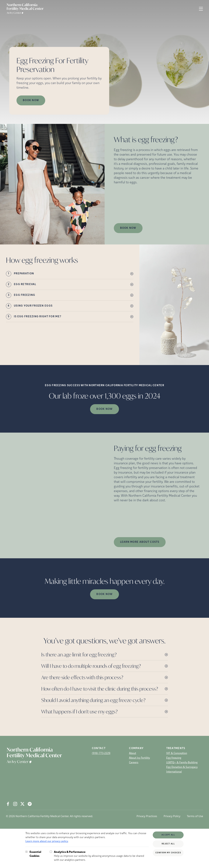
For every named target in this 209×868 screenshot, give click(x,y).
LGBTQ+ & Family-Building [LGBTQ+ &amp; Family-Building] (182, 763)
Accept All (168, 835)
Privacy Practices (147, 816)
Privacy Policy (172, 816)
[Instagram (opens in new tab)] (15, 804)
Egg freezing (174, 758)
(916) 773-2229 (101, 753)
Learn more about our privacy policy (47, 841)
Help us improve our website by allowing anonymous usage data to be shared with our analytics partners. (101, 856)
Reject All (168, 844)
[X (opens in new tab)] (22, 804)
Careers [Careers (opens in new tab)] (134, 763)
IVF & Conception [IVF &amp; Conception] (177, 753)
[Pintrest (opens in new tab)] (30, 804)
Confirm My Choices (168, 853)
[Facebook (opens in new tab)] (8, 804)
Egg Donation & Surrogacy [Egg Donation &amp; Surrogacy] (182, 767)
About (133, 753)
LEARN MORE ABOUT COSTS (140, 542)
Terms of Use (195, 816)
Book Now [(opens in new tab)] (128, 228)
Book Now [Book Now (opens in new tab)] (31, 100)
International (174, 772)
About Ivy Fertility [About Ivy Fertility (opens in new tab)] (139, 758)
